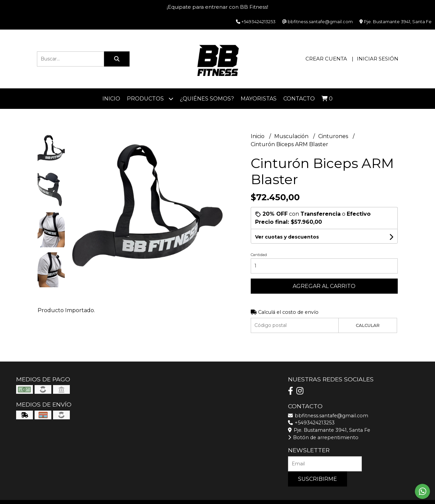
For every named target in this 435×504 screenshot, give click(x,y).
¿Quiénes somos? (207, 99)
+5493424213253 (311, 423)
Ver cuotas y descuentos (287, 237)
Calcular (368, 325)
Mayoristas (259, 99)
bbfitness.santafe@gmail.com (328, 416)
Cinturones (334, 136)
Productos (150, 99)
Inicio (111, 99)
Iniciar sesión (378, 59)
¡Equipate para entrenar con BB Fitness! (217, 7)
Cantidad (259, 255)
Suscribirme (318, 479)
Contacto (299, 99)
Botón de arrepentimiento (323, 437)
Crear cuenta (326, 59)
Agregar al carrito (324, 286)
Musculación (292, 136)
